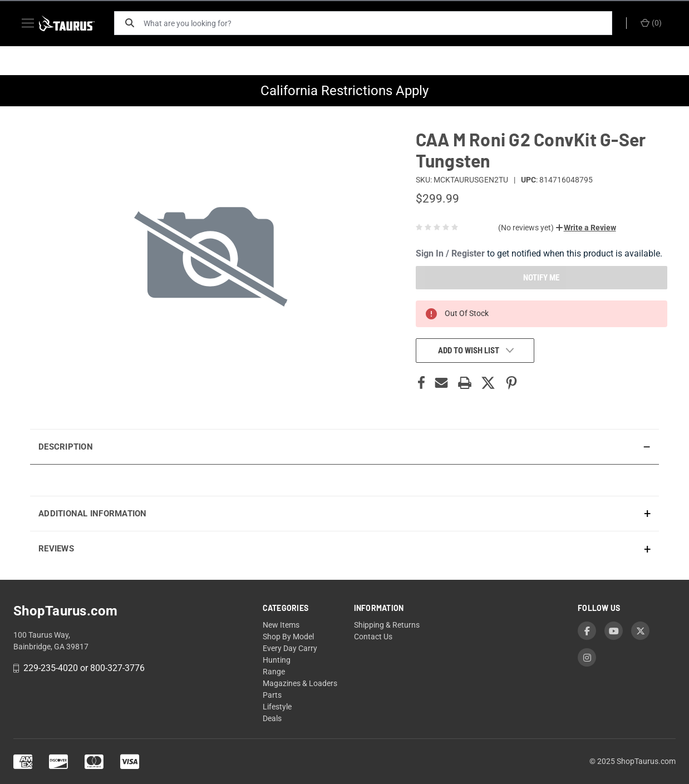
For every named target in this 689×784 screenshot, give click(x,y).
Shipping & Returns (387, 625)
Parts (272, 695)
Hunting (277, 660)
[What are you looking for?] (381, 23)
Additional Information (93, 514)
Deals (272, 718)
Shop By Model (288, 637)
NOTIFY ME (541, 278)
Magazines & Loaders (300, 683)
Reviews (56, 549)
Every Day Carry (290, 648)
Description (66, 447)
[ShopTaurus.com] (76, 23)
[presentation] (344, 480)
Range (274, 672)
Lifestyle (277, 707)
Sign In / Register (450, 253)
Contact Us (373, 637)
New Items (281, 625)
